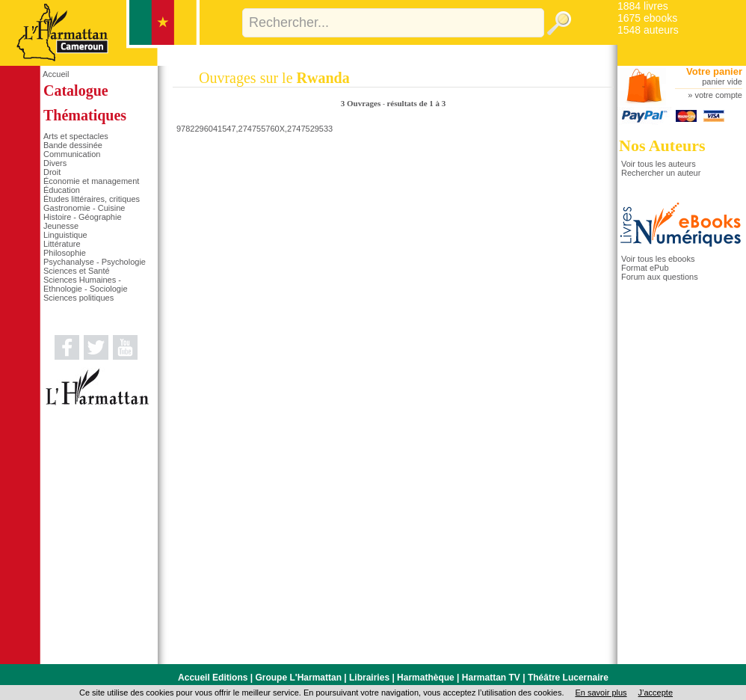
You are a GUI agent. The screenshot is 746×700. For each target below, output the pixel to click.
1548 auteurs (648, 30)
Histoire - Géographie (83, 217)
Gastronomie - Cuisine (84, 208)
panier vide (722, 82)
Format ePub (645, 268)
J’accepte (656, 693)
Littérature (62, 244)
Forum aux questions (660, 277)
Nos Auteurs (662, 145)
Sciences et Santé (77, 271)
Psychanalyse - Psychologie (95, 262)
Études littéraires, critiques (92, 199)
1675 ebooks (647, 18)
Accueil (56, 74)
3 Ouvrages (362, 103)
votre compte (718, 95)
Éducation (62, 190)
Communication (72, 154)
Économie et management (91, 181)
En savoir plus (601, 693)
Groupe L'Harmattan (298, 678)
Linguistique (65, 235)
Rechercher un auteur (661, 173)
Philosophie (65, 253)
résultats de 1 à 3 (416, 103)
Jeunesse (61, 226)
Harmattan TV (491, 678)
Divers (55, 163)
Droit (52, 172)
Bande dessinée (73, 145)
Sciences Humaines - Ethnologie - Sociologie (86, 284)
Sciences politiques (78, 298)
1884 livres (643, 6)
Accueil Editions (213, 678)
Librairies (369, 678)
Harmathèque (426, 678)
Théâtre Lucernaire (568, 678)
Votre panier (714, 71)
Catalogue (76, 90)
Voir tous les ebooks (658, 259)
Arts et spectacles (76, 136)
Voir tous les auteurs (659, 164)
